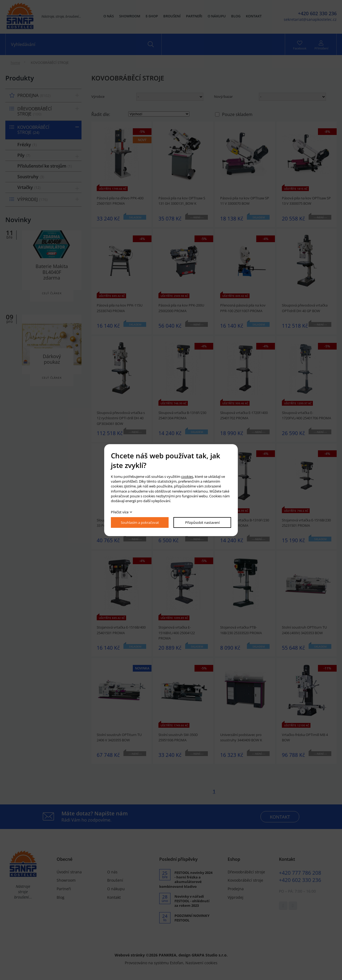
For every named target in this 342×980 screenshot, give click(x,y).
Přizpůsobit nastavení (202, 522)
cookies (187, 477)
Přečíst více (120, 512)
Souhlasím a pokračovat (140, 522)
